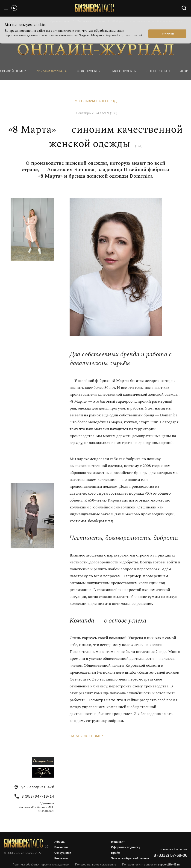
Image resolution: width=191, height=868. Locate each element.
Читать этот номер (86, 736)
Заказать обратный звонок (130, 858)
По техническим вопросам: (151, 865)
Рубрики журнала (51, 71)
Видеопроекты (123, 71)
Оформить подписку (126, 847)
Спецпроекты (158, 71)
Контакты (61, 858)
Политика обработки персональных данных (41, 865)
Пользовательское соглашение (96, 865)
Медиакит (118, 842)
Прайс (115, 853)
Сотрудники (63, 853)
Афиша (59, 842)
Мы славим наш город (96, 101)
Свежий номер (13, 71)
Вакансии (61, 847)
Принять (167, 34)
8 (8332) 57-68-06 (170, 855)
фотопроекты (88, 71)
